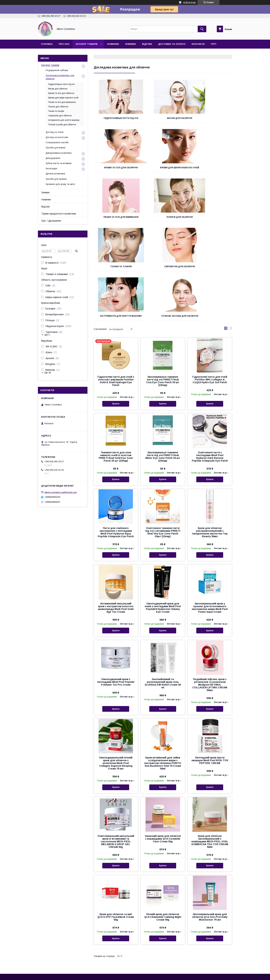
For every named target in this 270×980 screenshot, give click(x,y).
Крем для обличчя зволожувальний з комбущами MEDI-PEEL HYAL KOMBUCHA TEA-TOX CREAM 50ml (210, 799)
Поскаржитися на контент (130, 975)
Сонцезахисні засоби (57, 142)
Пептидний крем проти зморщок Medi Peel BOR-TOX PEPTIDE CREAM (210, 718)
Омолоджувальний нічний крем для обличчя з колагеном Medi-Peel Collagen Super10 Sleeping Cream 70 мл (116, 721)
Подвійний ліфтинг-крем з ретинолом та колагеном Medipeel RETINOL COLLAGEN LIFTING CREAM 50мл (210, 642)
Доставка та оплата (172, 44)
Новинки (113, 44)
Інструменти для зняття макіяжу (210, 221)
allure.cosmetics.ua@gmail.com (61, 492)
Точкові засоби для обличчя (115, 273)
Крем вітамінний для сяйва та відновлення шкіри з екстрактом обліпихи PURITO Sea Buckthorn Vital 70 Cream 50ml (163, 721)
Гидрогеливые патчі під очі (115, 118)
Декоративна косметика (59, 153)
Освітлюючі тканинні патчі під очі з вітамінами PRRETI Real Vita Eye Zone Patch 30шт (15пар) (163, 490)
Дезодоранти (53, 158)
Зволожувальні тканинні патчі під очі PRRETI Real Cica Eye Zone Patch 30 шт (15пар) (163, 339)
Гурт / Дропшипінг (51, 221)
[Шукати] (202, 29)
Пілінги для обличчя (210, 168)
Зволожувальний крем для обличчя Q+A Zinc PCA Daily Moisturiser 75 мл (210, 875)
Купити (116, 361)
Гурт (214, 44)
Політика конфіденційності (157, 975)
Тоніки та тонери (115, 220)
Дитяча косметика (55, 174)
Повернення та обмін (43, 950)
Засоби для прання (56, 179)
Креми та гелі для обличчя (210, 118)
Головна (47, 44)
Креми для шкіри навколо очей (115, 169)
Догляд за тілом (54, 132)
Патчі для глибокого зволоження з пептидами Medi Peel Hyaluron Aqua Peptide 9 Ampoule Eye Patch (116, 490)
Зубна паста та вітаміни (59, 163)
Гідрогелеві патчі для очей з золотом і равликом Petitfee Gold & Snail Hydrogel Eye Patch (116, 339)
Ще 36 (48, 373)
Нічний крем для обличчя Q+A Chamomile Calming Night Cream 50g (163, 875)
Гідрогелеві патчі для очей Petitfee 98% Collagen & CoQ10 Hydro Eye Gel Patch (210, 337)
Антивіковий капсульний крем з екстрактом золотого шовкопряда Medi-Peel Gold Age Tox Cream (116, 565)
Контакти (198, 44)
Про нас (64, 44)
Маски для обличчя (163, 118)
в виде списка (231, 287)
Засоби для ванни (55, 148)
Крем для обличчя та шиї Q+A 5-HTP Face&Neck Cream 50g (116, 875)
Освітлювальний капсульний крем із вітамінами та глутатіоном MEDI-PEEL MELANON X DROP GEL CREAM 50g (116, 799)
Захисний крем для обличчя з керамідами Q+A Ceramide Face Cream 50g (163, 797)
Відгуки (147, 44)
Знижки (45, 192)
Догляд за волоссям (57, 137)
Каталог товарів (87, 44)
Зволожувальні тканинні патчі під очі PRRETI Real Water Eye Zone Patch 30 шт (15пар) (163, 414)
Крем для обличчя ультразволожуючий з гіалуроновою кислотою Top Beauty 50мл (210, 490)
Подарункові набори (57, 70)
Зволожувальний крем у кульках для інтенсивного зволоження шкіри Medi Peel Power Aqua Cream (210, 565)
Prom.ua (151, 972)
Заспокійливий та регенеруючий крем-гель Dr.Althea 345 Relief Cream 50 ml (163, 641)
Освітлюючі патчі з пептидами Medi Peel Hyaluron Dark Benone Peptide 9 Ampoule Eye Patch (210, 414)
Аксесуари (51, 168)
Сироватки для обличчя (163, 220)
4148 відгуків (189, 2)
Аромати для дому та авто (60, 184)
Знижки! (130, 44)
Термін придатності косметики (59, 214)
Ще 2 (47, 335)
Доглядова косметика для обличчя (60, 77)
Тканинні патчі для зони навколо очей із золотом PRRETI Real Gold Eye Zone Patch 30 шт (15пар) (116, 414)
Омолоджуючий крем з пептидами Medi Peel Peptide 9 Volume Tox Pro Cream (116, 640)
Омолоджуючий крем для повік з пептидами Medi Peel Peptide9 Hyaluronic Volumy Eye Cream (163, 565)
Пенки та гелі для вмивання (163, 168)
